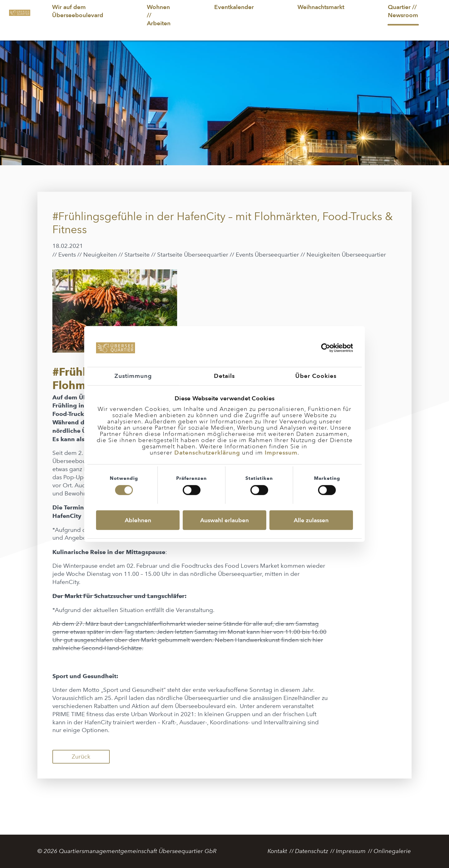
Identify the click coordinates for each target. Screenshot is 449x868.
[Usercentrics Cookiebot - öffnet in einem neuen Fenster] (326, 348)
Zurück (81, 757)
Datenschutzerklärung (207, 453)
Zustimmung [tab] (133, 376)
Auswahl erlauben (224, 520)
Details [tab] (224, 376)
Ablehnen (138, 520)
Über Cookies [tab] (316, 376)
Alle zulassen (311, 520)
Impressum (281, 453)
